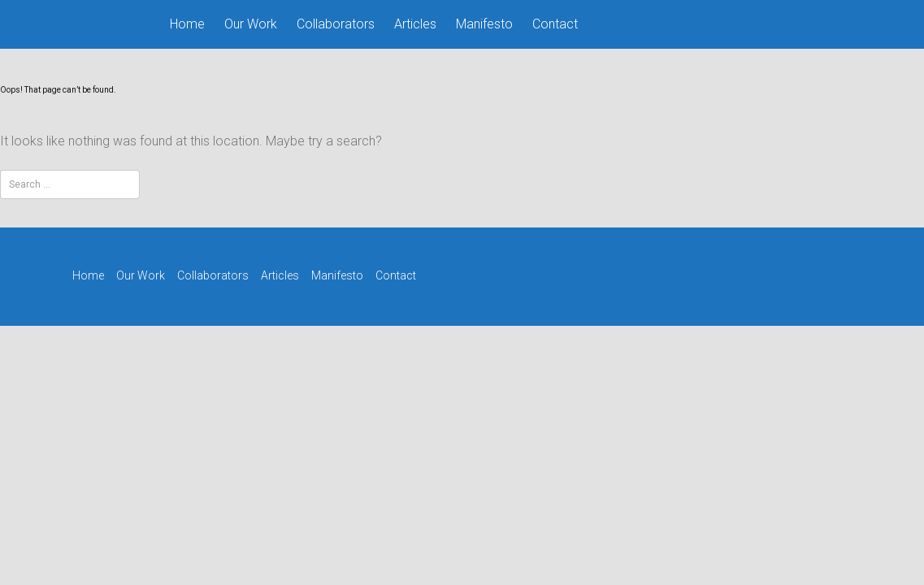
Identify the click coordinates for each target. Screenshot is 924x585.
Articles (415, 24)
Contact (555, 24)
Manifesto (484, 24)
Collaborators (336, 24)
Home (187, 24)
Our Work (251, 24)
